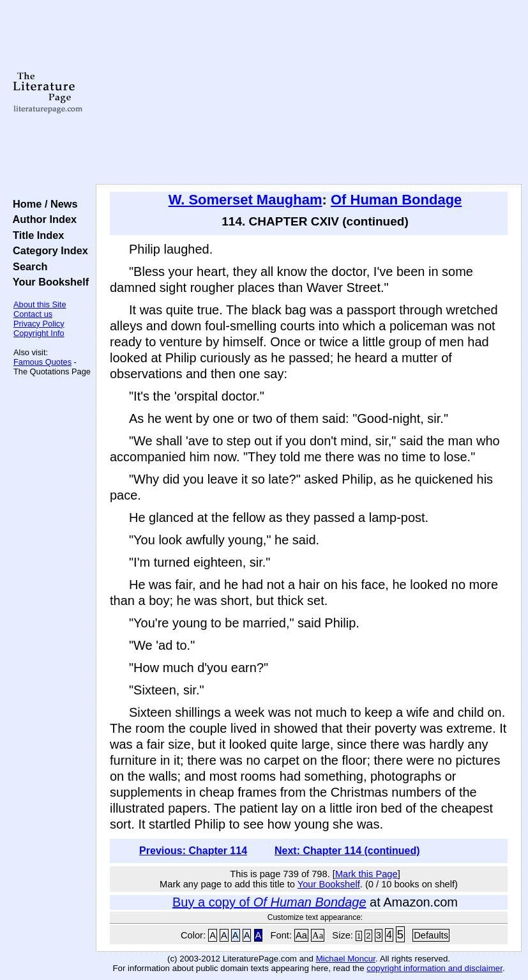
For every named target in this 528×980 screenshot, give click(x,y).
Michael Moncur (346, 959)
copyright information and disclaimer (434, 968)
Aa (301, 935)
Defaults (431, 935)
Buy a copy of (269, 902)
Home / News (42, 204)
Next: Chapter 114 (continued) (347, 851)
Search (27, 266)
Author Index (42, 219)
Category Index (48, 250)
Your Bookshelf (48, 282)
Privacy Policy (39, 324)
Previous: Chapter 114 (193, 851)
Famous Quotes (42, 362)
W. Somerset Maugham (245, 200)
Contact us (33, 314)
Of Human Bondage (396, 200)
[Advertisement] (309, 93)
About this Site (40, 304)
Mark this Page (366, 874)
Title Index (35, 235)
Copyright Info (39, 333)
